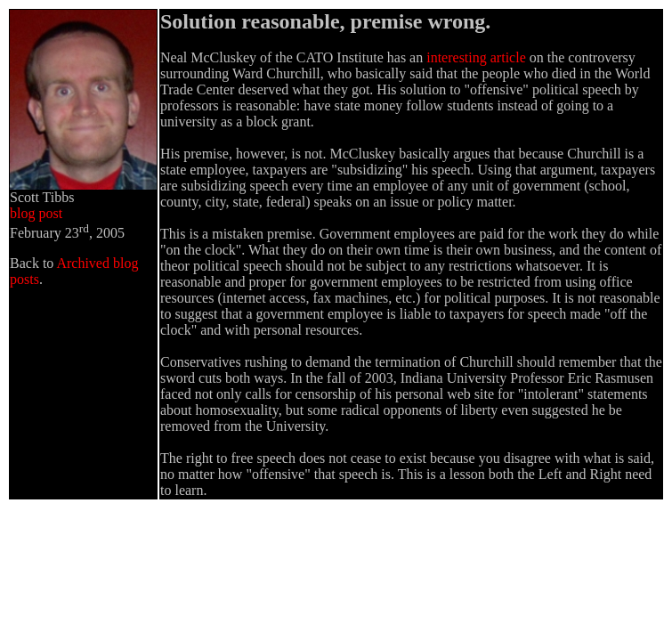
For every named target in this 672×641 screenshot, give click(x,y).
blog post (36, 213)
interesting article (476, 57)
